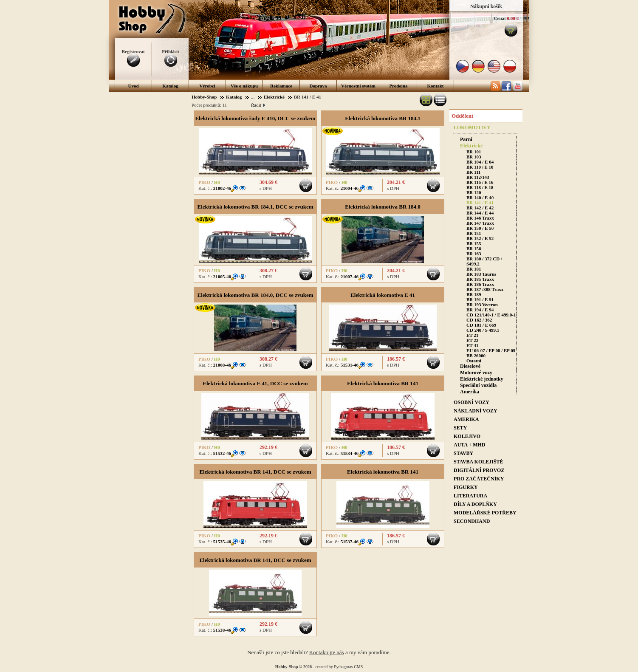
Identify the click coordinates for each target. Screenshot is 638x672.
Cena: (500, 18)
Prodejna (398, 86)
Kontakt (435, 86)
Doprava (318, 86)
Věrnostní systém (358, 86)
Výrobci (207, 86)
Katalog (170, 86)
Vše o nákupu (244, 86)
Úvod (133, 86)
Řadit (258, 105)
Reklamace (281, 86)
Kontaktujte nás (327, 652)
